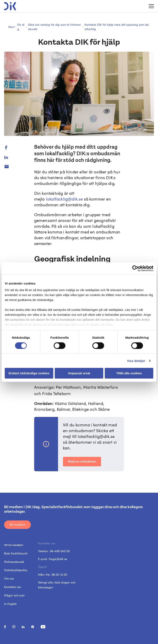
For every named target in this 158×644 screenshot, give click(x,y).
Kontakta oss (12, 587)
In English (10, 604)
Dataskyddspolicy (16, 570)
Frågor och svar (14, 595)
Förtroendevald (14, 562)
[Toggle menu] (150, 6)
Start (11, 27)
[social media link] (5, 627)
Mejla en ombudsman (82, 462)
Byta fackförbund (16, 553)
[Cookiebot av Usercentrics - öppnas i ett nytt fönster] (135, 268)
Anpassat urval (79, 373)
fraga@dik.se (58, 559)
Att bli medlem (14, 545)
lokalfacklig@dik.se (64, 199)
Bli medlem (17, 524)
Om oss (9, 578)
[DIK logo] (10, 6)
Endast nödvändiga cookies (29, 373)
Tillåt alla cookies (129, 373)
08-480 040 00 (60, 551)
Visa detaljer (136, 361)
